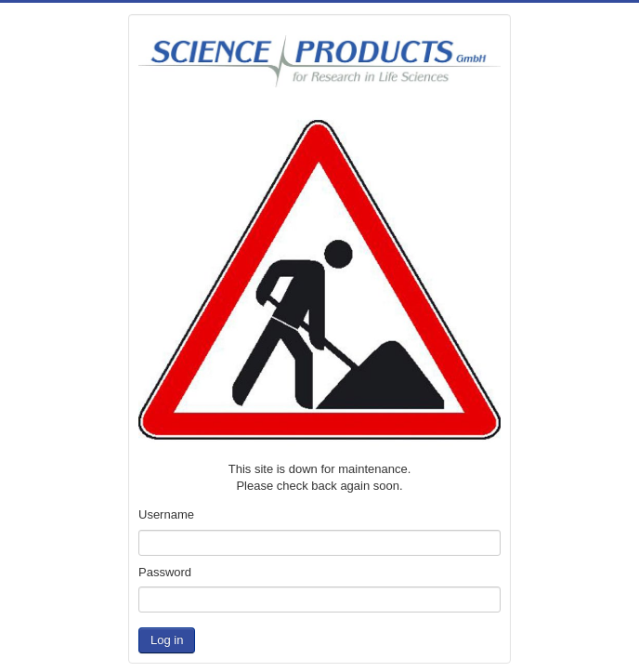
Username (166, 514)
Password (165, 572)
